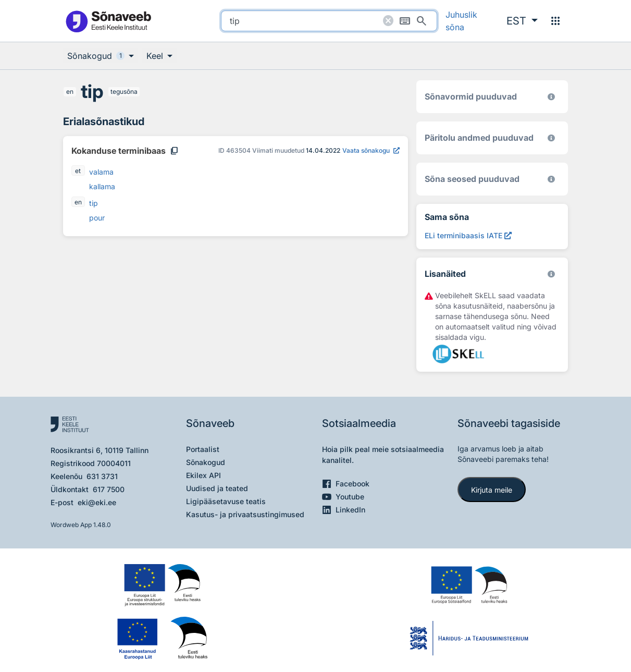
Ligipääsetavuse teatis (226, 501)
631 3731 (102, 476)
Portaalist (203, 449)
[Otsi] (422, 21)
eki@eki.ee (97, 502)
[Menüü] (555, 21)
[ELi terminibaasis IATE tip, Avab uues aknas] (468, 235)
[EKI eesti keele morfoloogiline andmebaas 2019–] (551, 97)
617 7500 (109, 489)
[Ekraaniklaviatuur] (405, 21)
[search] (329, 21)
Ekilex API (203, 475)
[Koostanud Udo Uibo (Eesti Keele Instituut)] (551, 138)
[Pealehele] (108, 21)
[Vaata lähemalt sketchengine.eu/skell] (551, 274)
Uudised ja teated (217, 488)
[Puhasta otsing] (388, 21)
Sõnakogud (206, 462)
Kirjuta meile (492, 490)
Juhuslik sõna (461, 21)
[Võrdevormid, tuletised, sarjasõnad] (551, 179)
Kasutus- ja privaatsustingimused (245, 514)
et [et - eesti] (78, 171)
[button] (522, 21)
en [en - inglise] (70, 91)
